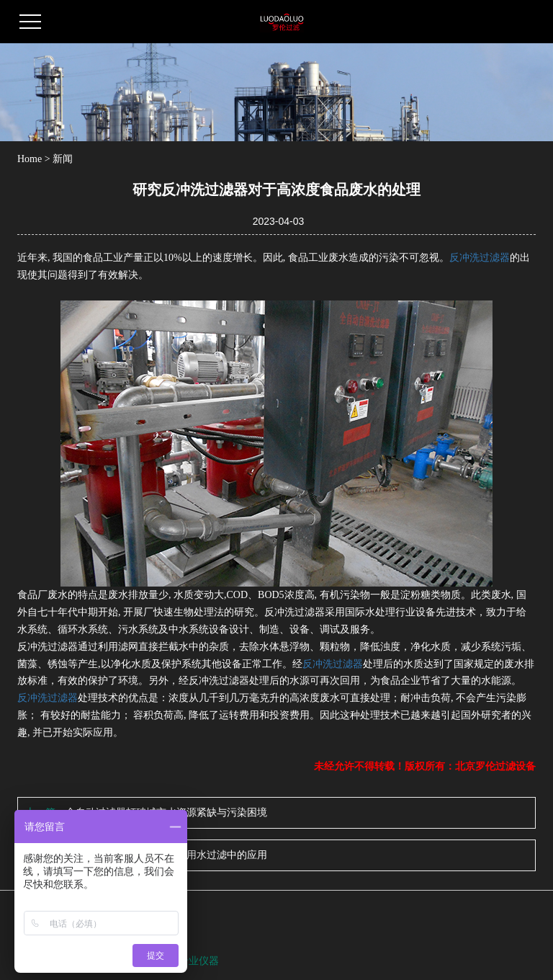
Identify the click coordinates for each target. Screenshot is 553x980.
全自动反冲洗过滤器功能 (123, 961)
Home (30, 159)
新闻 (63, 159)
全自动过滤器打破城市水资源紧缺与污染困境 (166, 812)
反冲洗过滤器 (480, 258)
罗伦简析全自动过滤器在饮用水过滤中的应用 (166, 855)
